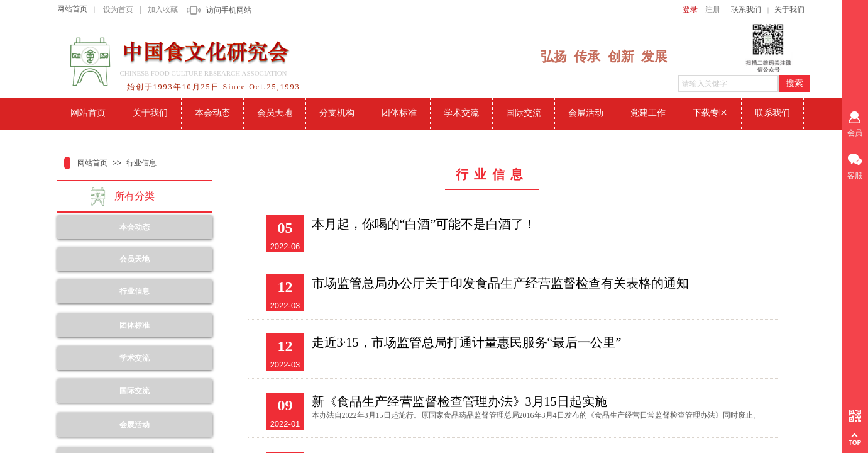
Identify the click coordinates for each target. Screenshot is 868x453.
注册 (713, 9)
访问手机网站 (229, 10)
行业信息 (141, 163)
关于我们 (789, 9)
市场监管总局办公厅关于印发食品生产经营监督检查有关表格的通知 (500, 283)
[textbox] (728, 84)
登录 (690, 9)
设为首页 (118, 9)
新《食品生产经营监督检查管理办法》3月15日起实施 (459, 401)
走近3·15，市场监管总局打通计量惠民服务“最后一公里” (467, 342)
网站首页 (72, 9)
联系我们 (746, 9)
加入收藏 (163, 9)
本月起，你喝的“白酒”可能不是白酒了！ (424, 224)
